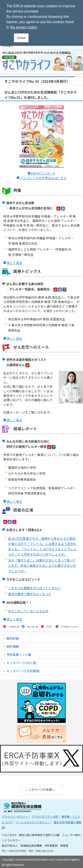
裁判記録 (13, 638)
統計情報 (13, 646)
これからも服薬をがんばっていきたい (34, 588)
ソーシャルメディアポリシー (33, 822)
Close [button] (21, 38)
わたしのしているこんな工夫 (28, 611)
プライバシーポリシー (15, 816)
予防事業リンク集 (19, 655)
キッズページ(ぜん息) (22, 663)
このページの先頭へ (41, 790)
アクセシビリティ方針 (45, 816)
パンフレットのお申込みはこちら (43, 178)
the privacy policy (24, 27)
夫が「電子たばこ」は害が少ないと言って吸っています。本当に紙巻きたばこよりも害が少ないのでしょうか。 (42, 565)
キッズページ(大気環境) (23, 671)
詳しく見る (14, 263)
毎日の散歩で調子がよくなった (30, 594)
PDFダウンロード (43, 173)
